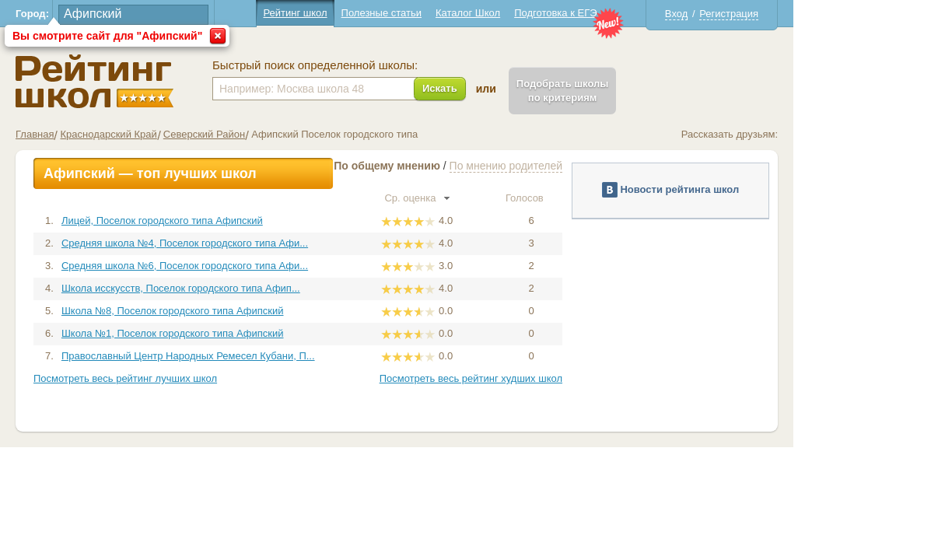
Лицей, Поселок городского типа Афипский (231, 220)
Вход (745, 14)
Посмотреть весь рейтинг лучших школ (194, 378)
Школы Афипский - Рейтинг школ (164, 81)
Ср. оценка (486, 198)
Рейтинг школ (364, 13)
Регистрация (798, 14)
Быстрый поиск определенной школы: (384, 65)
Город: (101, 14)
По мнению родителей (574, 166)
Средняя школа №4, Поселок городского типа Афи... (253, 243)
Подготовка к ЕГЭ (625, 13)
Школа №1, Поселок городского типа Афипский (241, 333)
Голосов (600, 198)
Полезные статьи (450, 13)
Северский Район (273, 134)
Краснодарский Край (177, 134)
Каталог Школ (536, 13)
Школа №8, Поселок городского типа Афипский (241, 311)
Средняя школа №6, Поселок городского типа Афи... (253, 266)
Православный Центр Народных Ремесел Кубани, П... (257, 356)
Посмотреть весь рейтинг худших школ (539, 378)
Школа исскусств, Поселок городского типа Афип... (249, 288)
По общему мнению (456, 166)
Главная (104, 134)
